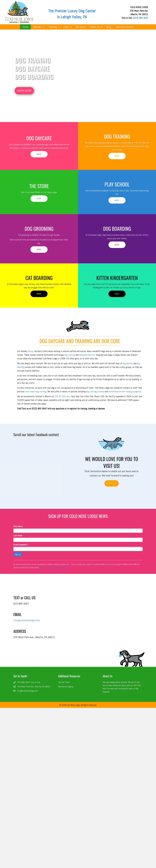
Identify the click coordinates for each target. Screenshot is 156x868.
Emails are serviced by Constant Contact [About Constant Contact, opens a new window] (54, 568)
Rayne (31, 351)
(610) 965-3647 (141, 18)
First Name (18, 526)
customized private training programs (125, 391)
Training (53, 27)
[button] (24, 91)
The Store (80, 27)
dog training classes (96, 391)
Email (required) (21, 545)
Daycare (38, 27)
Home (25, 27)
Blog (109, 27)
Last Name (18, 535)
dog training (70, 355)
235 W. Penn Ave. (62, 396)
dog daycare (128, 363)
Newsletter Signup (66, 687)
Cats (66, 27)
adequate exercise (87, 355)
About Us (95, 27)
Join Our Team (64, 682)
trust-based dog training (36, 391)
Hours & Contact (125, 27)
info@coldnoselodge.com (27, 620)
